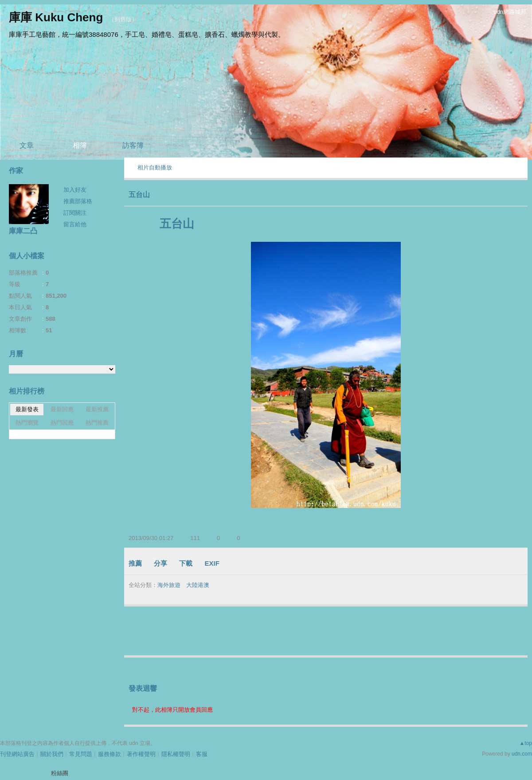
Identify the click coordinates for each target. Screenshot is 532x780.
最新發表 (27, 409)
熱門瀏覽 (27, 423)
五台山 (139, 195)
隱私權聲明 (176, 754)
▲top (526, 743)
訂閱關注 (75, 213)
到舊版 (123, 19)
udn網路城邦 (510, 12)
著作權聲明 (141, 754)
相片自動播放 (155, 167)
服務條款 (110, 754)
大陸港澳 (198, 585)
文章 (27, 145)
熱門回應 (62, 423)
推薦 (135, 563)
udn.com (522, 754)
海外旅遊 (169, 585)
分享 (160, 563)
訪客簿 (133, 145)
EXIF (212, 563)
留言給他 (75, 224)
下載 (186, 563)
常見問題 (81, 754)
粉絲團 (60, 773)
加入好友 (75, 190)
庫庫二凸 (23, 231)
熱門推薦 (97, 423)
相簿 (80, 145)
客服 (202, 754)
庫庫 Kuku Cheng (56, 17)
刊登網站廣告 (17, 754)
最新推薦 (97, 409)
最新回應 (62, 409)
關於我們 (52, 754)
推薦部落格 (78, 201)
